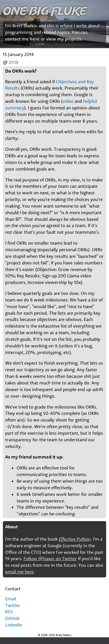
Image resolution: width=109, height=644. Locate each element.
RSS (9, 612)
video (68, 101)
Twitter (13, 605)
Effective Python (75, 539)
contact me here (22, 39)
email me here (19, 572)
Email (11, 599)
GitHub (12, 618)
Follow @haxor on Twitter (50, 558)
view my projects (64, 39)
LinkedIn (14, 625)
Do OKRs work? (21, 71)
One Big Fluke (45, 10)
